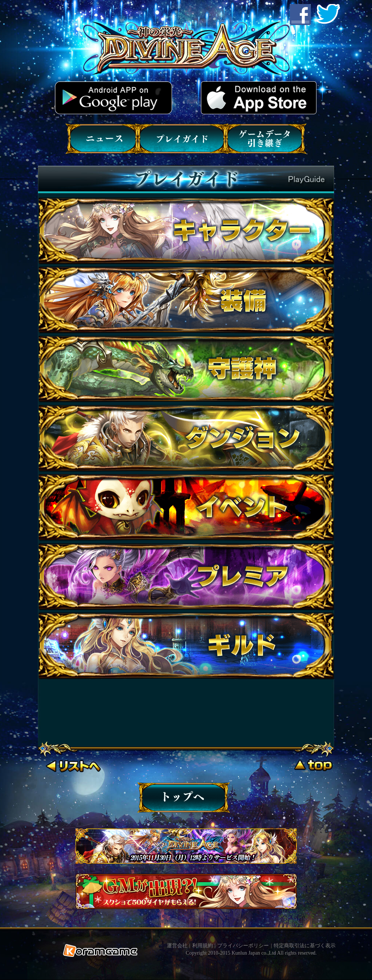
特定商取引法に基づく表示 (305, 946)
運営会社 (177, 946)
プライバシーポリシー (243, 946)
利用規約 (203, 946)
